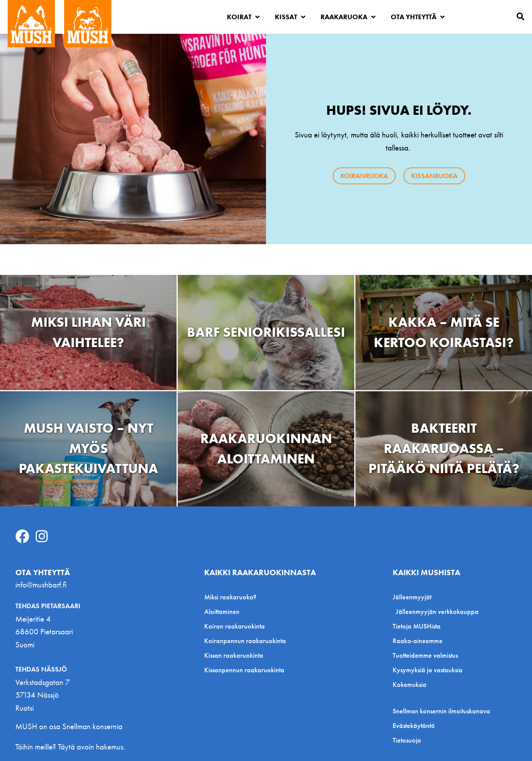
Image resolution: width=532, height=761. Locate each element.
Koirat (243, 17)
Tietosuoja (407, 740)
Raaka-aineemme (418, 641)
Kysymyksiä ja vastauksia (428, 670)
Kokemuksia (410, 684)
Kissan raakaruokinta (234, 655)
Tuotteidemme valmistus (425, 655)
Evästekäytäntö (414, 726)
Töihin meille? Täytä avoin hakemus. (70, 747)
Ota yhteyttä (418, 17)
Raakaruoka (348, 17)
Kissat (290, 17)
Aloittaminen (222, 611)
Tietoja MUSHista (417, 626)
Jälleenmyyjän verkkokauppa (437, 611)
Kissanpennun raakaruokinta (244, 670)
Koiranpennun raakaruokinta (245, 641)
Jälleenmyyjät (414, 597)
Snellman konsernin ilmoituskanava (441, 711)
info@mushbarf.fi (41, 585)
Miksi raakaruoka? (230, 597)
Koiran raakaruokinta (235, 626)
